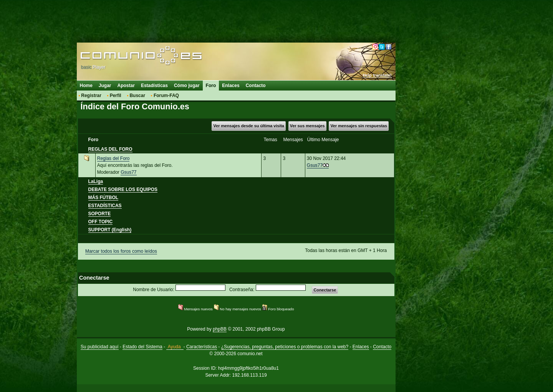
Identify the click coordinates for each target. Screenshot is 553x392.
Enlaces (231, 86)
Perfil (116, 96)
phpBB (220, 329)
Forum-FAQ (166, 96)
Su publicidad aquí (100, 347)
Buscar (137, 96)
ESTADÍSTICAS (105, 206)
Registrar (91, 96)
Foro (211, 86)
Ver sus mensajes (307, 126)
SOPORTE (100, 214)
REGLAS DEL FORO (110, 149)
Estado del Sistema (142, 347)
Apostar (126, 86)
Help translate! (377, 75)
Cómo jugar (187, 86)
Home (86, 86)
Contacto (256, 86)
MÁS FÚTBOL (103, 198)
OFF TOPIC (101, 222)
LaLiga (96, 181)
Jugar (105, 86)
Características (202, 347)
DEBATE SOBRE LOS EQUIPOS (123, 189)
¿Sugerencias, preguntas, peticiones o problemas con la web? (285, 347)
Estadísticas (154, 86)
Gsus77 (128, 172)
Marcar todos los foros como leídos (121, 251)
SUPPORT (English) (110, 230)
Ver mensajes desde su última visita (249, 126)
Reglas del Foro (113, 158)
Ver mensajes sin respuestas (359, 126)
